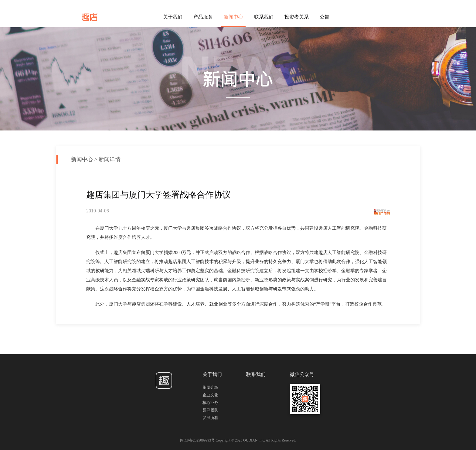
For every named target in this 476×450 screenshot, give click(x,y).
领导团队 (210, 410)
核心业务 (210, 403)
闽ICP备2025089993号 (198, 440)
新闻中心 (233, 17)
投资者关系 (297, 17)
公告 (325, 17)
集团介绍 (210, 387)
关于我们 (173, 17)
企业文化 (210, 395)
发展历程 (210, 418)
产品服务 (203, 17)
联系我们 (264, 17)
